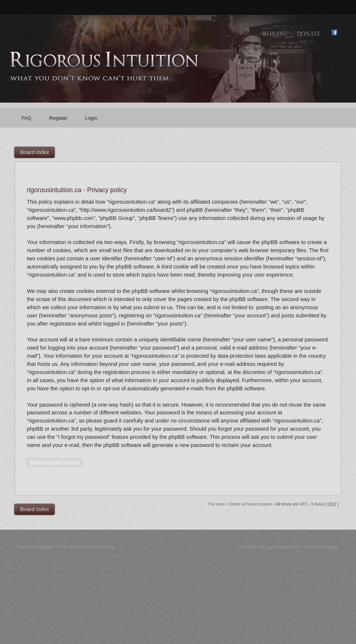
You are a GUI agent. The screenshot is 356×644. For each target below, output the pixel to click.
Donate (309, 34)
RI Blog (274, 34)
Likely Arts (274, 547)
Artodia (331, 547)
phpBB (46, 547)
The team (217, 504)
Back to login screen (54, 463)
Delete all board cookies (250, 504)
